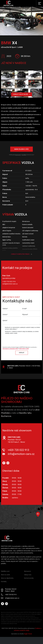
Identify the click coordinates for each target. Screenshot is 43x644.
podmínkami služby (24, 349)
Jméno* (5, 315)
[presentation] (22, 339)
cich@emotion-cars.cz (10, 284)
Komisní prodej (29, 578)
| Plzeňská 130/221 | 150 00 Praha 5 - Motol (24, 367)
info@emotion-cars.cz (21, 454)
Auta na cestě (5, 575)
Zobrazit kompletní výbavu (21, 254)
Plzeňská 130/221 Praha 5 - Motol (11, 590)
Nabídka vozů (5, 571)
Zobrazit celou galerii (21, 94)
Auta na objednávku (7, 578)
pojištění (24, 155)
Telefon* (5, 309)
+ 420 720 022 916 (9, 281)
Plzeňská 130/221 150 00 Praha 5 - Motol (16, 440)
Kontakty (4, 582)
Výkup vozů (28, 575)
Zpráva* (5, 321)
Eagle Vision (28, 634)
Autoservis (28, 571)
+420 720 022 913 (18, 450)
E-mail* (24, 309)
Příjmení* (25, 315)
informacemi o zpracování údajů (10, 349)
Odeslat (22, 353)
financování (18, 155)
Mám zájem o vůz (21, 149)
